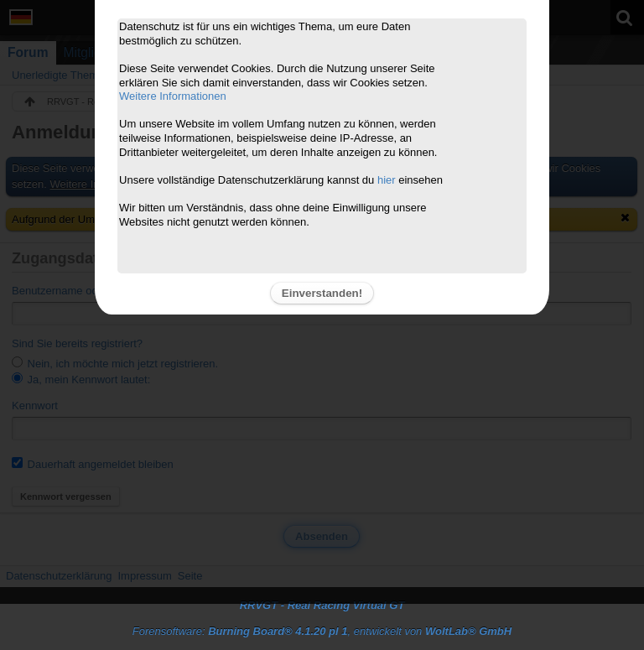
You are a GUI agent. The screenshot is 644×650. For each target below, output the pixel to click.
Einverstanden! (322, 293)
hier (387, 180)
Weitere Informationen (173, 96)
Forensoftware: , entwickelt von (322, 631)
